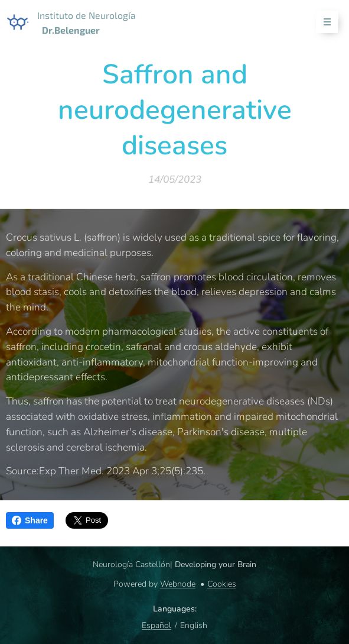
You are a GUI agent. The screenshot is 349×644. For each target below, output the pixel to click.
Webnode (178, 584)
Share (30, 520)
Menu (323, 22)
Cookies (222, 584)
